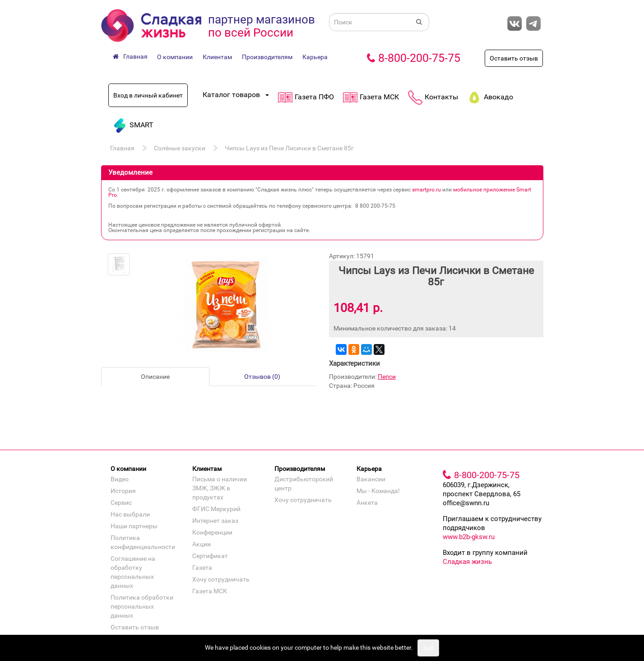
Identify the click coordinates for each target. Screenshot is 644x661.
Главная (122, 148)
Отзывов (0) (262, 377)
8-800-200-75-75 (419, 58)
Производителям (267, 57)
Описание (155, 377)
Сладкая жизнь (467, 562)
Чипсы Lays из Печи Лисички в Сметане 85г (289, 148)
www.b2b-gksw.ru (469, 537)
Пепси (387, 377)
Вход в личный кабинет (148, 95)
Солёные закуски (180, 148)
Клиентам (217, 57)
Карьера (315, 57)
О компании (175, 57)
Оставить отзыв (514, 58)
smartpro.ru (426, 190)
